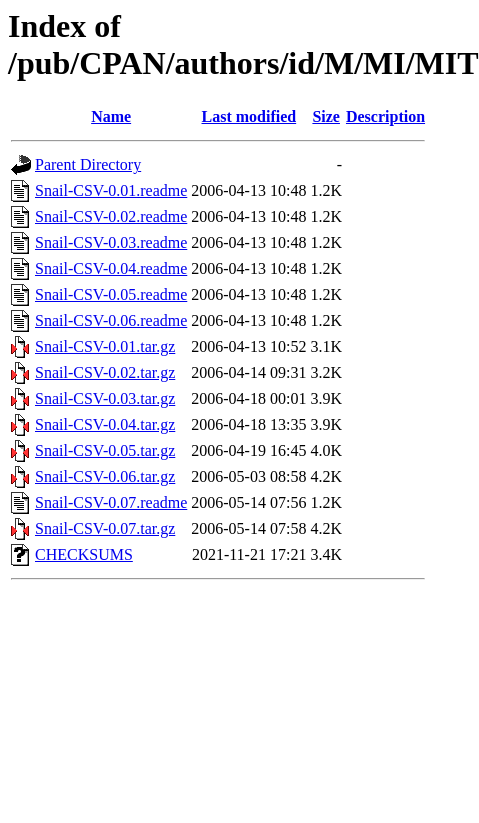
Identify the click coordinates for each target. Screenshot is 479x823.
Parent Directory (88, 164)
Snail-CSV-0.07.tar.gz (105, 528)
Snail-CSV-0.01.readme (111, 190)
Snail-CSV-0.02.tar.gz (105, 372)
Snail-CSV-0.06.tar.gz (105, 476)
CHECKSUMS (84, 554)
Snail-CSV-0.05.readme (111, 294)
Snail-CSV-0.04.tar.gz (105, 424)
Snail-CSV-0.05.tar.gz (105, 450)
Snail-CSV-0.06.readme (111, 320)
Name (111, 116)
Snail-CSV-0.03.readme (111, 242)
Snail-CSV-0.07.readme (111, 502)
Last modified (249, 116)
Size (326, 116)
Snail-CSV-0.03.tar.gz (105, 398)
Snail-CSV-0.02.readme (111, 216)
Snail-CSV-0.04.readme (111, 268)
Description (385, 116)
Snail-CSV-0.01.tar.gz (105, 346)
